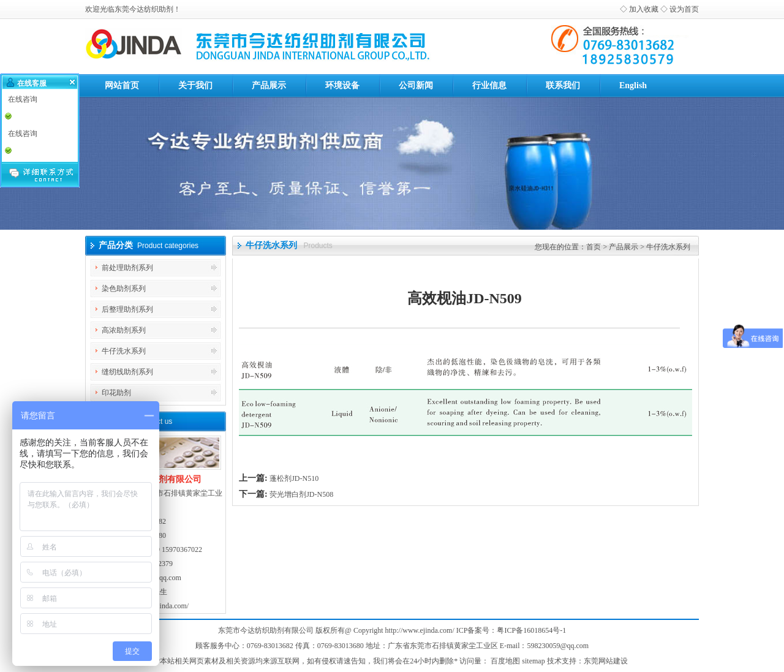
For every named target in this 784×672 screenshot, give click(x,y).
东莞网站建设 (606, 661)
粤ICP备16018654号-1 (531, 630)
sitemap (533, 661)
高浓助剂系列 (124, 330)
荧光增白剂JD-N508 (301, 494)
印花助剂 (116, 393)
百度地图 (505, 661)
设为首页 (684, 9)
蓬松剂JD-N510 (294, 478)
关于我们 (195, 85)
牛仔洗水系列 (124, 351)
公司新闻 (416, 85)
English (633, 85)
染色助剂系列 (124, 289)
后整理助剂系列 (127, 309)
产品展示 (269, 85)
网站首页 (122, 85)
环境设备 (342, 85)
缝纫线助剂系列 (127, 372)
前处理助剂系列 (127, 268)
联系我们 (563, 85)
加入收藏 (644, 9)
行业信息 (489, 85)
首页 (594, 247)
